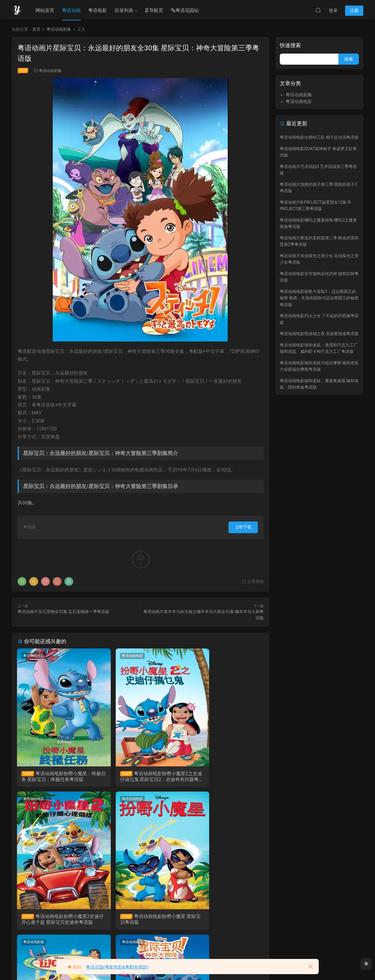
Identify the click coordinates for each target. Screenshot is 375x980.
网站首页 (45, 10)
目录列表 (124, 10)
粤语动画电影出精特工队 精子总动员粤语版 (319, 137)
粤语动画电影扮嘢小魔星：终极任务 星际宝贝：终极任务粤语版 (55, 777)
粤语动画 (71, 10)
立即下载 (243, 527)
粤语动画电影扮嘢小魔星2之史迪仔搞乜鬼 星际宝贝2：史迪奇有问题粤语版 (140, 777)
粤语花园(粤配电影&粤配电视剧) (117, 967)
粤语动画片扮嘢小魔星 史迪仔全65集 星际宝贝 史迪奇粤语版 (140, 921)
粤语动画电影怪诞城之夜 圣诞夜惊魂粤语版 (319, 334)
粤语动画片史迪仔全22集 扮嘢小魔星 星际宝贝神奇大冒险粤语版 (223, 921)
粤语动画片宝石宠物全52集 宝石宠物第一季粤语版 (63, 612)
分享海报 (253, 581)
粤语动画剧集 (50, 71)
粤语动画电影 (34, 656)
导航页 (154, 11)
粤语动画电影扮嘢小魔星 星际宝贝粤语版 (55, 920)
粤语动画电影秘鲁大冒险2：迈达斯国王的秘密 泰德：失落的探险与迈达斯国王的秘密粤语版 (319, 298)
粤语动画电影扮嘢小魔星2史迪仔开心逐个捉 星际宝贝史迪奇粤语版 (224, 777)
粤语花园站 (185, 11)
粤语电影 (98, 10)
